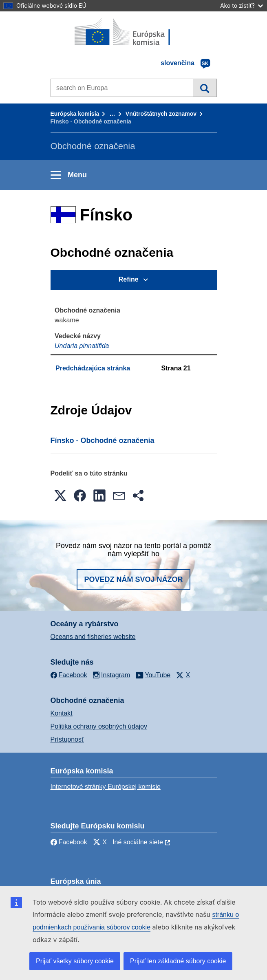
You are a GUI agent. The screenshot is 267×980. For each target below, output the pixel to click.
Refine (129, 279)
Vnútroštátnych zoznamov (161, 114)
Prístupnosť (67, 739)
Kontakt (62, 713)
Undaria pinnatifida (82, 346)
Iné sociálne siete (138, 842)
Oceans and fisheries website (93, 637)
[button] (60, 496)
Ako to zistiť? (242, 6)
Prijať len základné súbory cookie (178, 961)
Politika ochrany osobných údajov (99, 726)
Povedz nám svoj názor (133, 579)
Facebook (69, 842)
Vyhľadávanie (204, 88)
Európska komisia (75, 114)
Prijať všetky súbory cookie (75, 961)
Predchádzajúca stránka (93, 368)
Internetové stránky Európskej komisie (106, 787)
